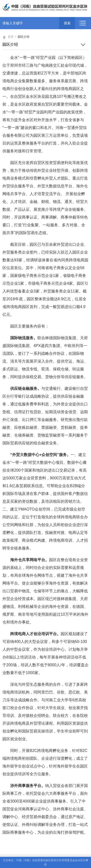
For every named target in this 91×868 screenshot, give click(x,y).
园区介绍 (24, 37)
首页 (11, 37)
